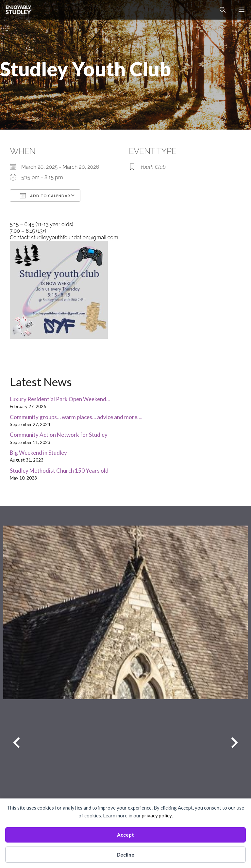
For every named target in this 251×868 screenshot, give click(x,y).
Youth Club (153, 167)
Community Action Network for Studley (59, 435)
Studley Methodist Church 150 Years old (59, 471)
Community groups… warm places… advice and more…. (76, 417)
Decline (125, 855)
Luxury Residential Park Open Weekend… (60, 399)
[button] (223, 10)
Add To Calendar (45, 196)
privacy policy (157, 815)
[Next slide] (234, 742)
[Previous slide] (17, 742)
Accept (125, 835)
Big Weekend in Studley (38, 453)
